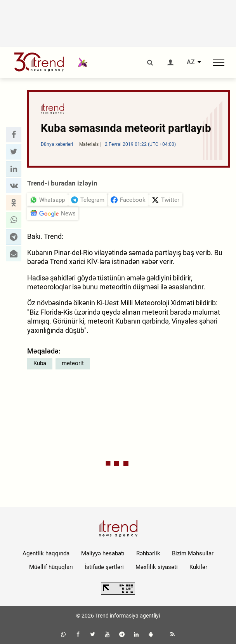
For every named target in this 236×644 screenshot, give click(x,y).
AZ (191, 62)
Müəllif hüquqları (51, 567)
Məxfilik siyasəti (157, 567)
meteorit (73, 363)
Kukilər (198, 567)
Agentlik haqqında (46, 553)
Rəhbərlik (148, 553)
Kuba (40, 363)
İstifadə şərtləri (104, 567)
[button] (14, 135)
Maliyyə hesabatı (103, 553)
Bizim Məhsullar (193, 553)
